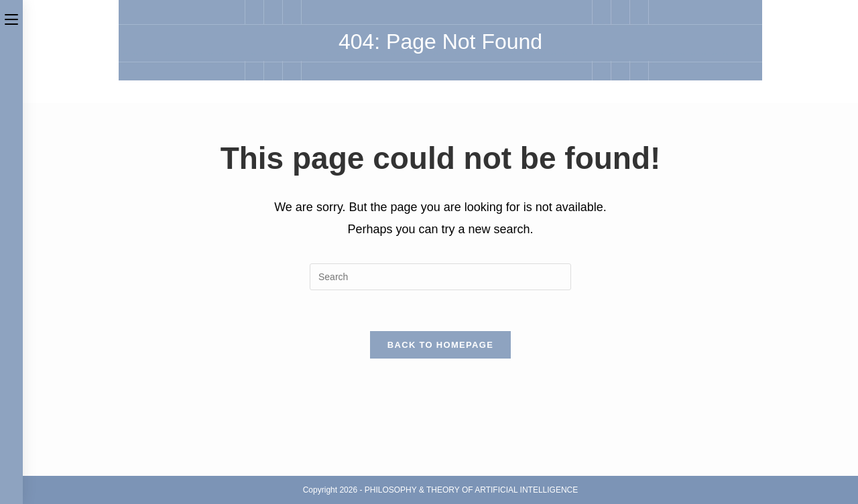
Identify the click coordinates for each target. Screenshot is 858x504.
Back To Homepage (440, 345)
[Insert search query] (440, 277)
